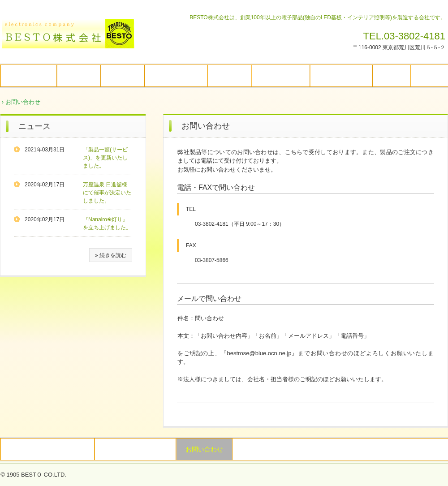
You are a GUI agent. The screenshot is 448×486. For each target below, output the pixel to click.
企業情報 (79, 76)
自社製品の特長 (176, 76)
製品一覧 (229, 76)
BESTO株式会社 (72, 37)
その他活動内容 (341, 76)
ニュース (34, 126)
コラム (392, 76)
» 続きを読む (111, 255)
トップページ (29, 76)
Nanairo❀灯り (281, 76)
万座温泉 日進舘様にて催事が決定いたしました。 (107, 193)
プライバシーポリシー (135, 449)
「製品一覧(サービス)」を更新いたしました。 (105, 158)
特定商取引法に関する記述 (47, 449)
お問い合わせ (204, 449)
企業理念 (123, 76)
